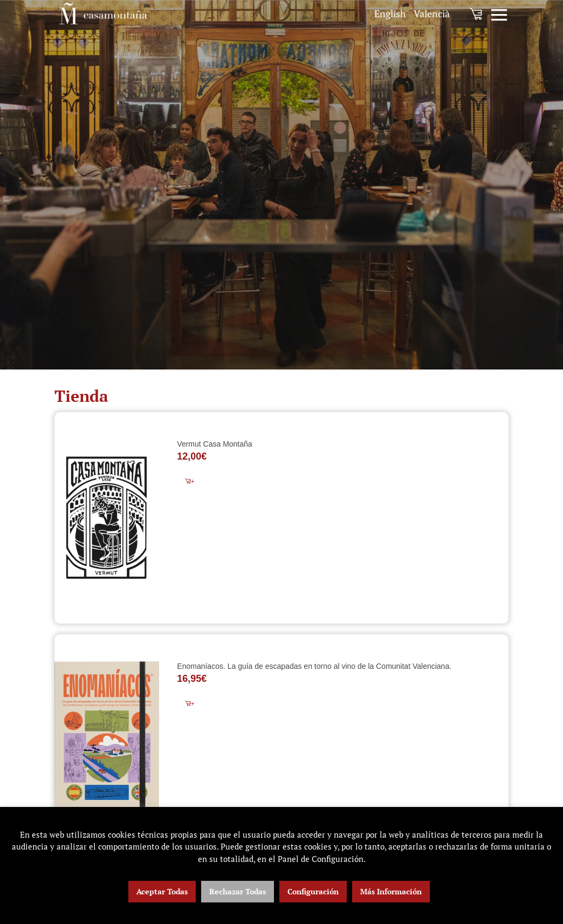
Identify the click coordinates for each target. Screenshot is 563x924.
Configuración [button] (313, 891)
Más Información (391, 891)
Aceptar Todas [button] (162, 891)
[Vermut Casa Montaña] (107, 518)
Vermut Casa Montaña (214, 444)
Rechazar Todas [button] (238, 891)
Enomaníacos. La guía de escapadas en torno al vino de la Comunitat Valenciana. (314, 666)
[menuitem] (390, 14)
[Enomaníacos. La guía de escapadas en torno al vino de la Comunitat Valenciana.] (107, 735)
